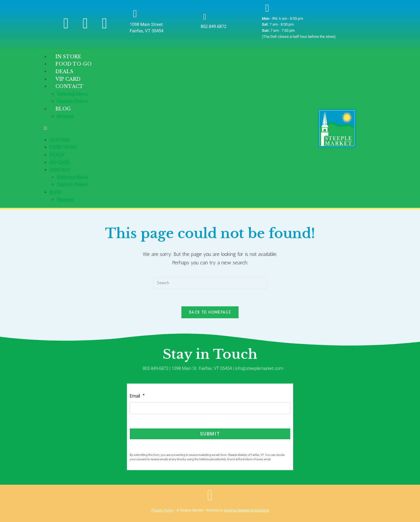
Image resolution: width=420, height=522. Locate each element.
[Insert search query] (210, 283)
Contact (69, 86)
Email (137, 396)
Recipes (65, 116)
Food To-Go (63, 147)
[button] (181, 128)
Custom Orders (73, 185)
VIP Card (60, 162)
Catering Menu (72, 94)
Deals (57, 155)
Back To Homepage (210, 313)
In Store (60, 140)
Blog (63, 109)
